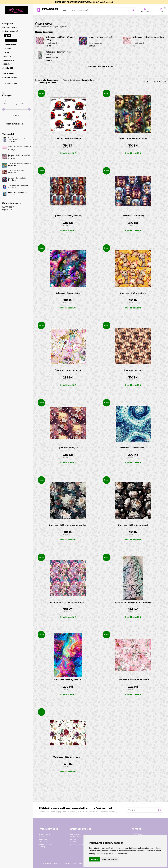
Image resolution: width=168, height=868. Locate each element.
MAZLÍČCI (8, 68)
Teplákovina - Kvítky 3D (16, 171)
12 (151, 81)
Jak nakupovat (75, 837)
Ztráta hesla (43, 842)
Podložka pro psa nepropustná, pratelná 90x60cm (19, 139)
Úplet (56, 27)
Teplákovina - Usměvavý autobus (19, 164)
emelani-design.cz (53, 864)
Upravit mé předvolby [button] (110, 859)
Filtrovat (17, 116)
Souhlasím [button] (95, 859)
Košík (162, 10)
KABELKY (8, 64)
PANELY (7, 56)
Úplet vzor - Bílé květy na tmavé (133, 525)
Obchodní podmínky (78, 844)
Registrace (43, 839)
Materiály (73, 842)
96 (165, 81)
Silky (7, 53)
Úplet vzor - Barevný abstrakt (68, 680)
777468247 (50, 9)
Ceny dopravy (75, 834)
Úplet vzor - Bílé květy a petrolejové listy (68, 525)
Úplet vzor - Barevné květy (101, 37)
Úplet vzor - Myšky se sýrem (133, 293)
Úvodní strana (44, 834)
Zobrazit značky (11, 83)
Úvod (37, 27)
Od (5, 101)
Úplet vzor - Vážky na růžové (68, 370)
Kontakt (73, 839)
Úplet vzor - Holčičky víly (133, 216)
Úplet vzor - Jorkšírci (133, 370)
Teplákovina (10, 45)
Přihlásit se (43, 837)
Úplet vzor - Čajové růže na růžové (148, 37)
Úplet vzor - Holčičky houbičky (133, 139)
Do (22, 101)
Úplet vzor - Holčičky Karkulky (68, 216)
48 (160, 81)
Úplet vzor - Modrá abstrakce (133, 448)
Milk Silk (9, 49)
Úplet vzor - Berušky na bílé (68, 139)
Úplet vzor (64, 27)
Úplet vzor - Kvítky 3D (68, 448)
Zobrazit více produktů (100, 67)
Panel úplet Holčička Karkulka (18, 192)
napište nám (7, 210)
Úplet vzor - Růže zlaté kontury (68, 757)
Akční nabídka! (10, 78)
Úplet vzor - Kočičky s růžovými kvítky (68, 602)
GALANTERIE (10, 60)
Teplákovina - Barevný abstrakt (19, 185)
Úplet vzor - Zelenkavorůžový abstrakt (133, 602)
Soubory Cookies (45, 844)
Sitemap (42, 847)
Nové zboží (9, 74)
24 (155, 81)
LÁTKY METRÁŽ (47, 27)
